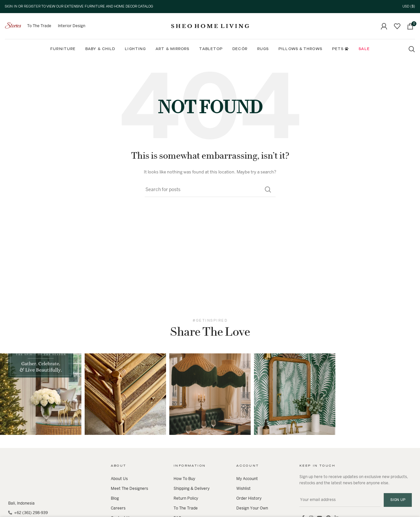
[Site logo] (210, 26)
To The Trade (186, 508)
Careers (118, 508)
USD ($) (409, 7)
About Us (119, 479)
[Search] (412, 49)
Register (32, 7)
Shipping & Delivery (192, 489)
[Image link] (21, 477)
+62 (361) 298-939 (30, 513)
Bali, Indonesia (21, 503)
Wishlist (244, 489)
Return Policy (186, 498)
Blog (115, 498)
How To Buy (184, 479)
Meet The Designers (129, 489)
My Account (247, 479)
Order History (249, 498)
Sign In (11, 7)
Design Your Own (252, 508)
